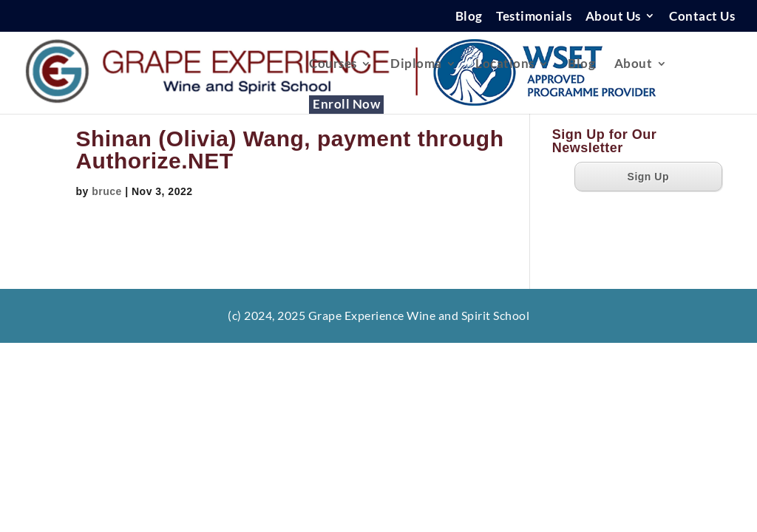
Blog (469, 17)
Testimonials (534, 17)
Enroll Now (346, 105)
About (634, 65)
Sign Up (648, 177)
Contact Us (702, 17)
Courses (333, 65)
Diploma (416, 65)
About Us (613, 17)
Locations (505, 65)
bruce (107, 191)
